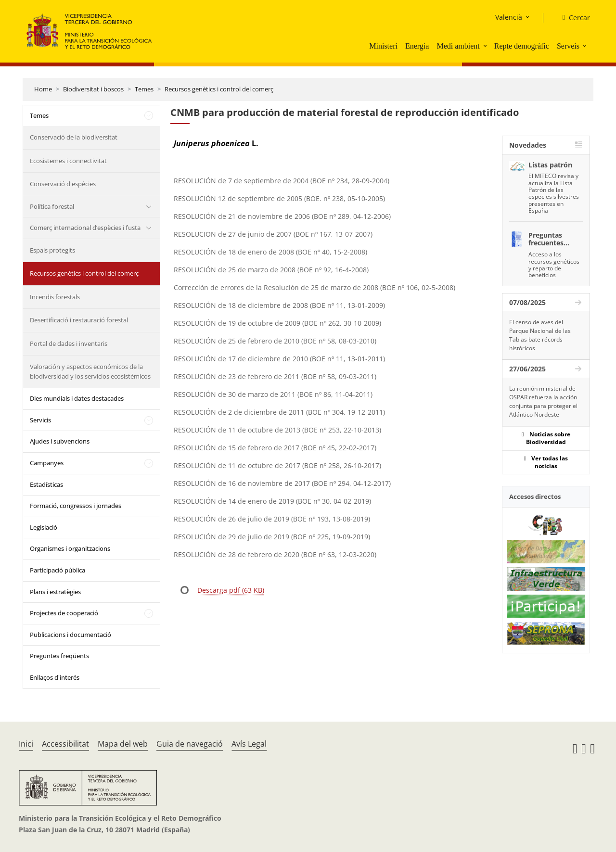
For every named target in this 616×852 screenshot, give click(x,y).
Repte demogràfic (522, 46)
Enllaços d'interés (55, 677)
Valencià (509, 17)
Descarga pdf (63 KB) (231, 590)
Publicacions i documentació (71, 635)
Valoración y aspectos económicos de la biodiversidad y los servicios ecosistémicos (90, 371)
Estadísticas (46, 484)
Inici (26, 744)
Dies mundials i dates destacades (77, 398)
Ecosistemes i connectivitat (68, 161)
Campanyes (47, 463)
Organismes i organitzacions (70, 548)
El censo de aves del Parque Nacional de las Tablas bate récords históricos (540, 335)
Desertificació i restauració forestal (79, 320)
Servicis (40, 420)
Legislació (44, 527)
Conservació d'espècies (63, 184)
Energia (417, 46)
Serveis (568, 46)
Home (43, 89)
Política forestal (52, 206)
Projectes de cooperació (64, 613)
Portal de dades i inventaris (69, 343)
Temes (144, 89)
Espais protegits (52, 250)
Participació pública (58, 570)
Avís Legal (249, 744)
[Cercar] (572, 18)
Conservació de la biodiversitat (74, 137)
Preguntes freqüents (59, 656)
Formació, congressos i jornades (76, 506)
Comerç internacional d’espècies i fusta (85, 228)
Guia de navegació (190, 744)
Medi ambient (458, 46)
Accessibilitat (65, 744)
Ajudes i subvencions (60, 441)
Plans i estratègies (55, 592)
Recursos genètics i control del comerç (219, 89)
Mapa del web (123, 744)
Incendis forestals (55, 297)
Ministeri (383, 46)
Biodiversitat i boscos (93, 89)
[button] (486, 46)
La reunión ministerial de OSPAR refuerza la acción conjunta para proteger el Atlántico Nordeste (543, 401)
